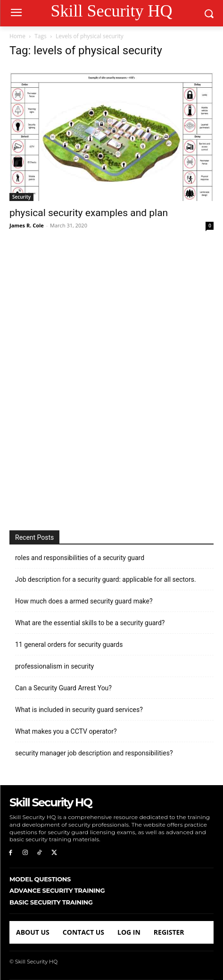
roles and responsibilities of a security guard (80, 558)
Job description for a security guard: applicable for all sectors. (106, 579)
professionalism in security (54, 666)
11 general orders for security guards (69, 645)
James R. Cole (27, 225)
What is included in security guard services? (79, 710)
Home (17, 36)
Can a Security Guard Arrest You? (63, 688)
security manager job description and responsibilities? (94, 753)
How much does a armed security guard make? (84, 601)
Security (21, 197)
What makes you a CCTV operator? (66, 731)
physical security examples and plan (89, 213)
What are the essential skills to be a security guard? (90, 623)
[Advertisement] (111, 381)
